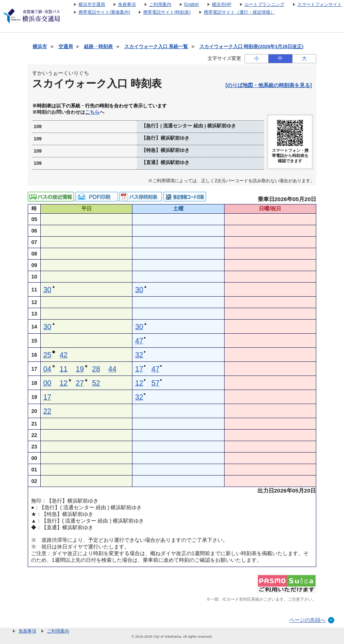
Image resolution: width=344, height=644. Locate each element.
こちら (92, 112)
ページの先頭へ (307, 620)
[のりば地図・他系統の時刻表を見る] (269, 85)
